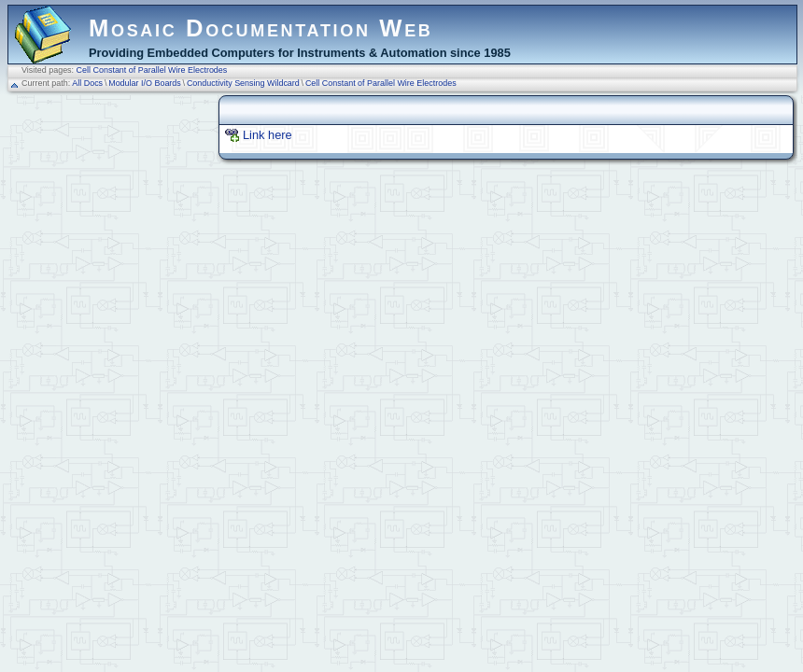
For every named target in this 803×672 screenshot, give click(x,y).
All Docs (87, 83)
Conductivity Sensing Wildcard (243, 83)
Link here (268, 135)
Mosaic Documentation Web (261, 28)
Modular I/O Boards (145, 83)
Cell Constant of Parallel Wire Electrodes (152, 70)
